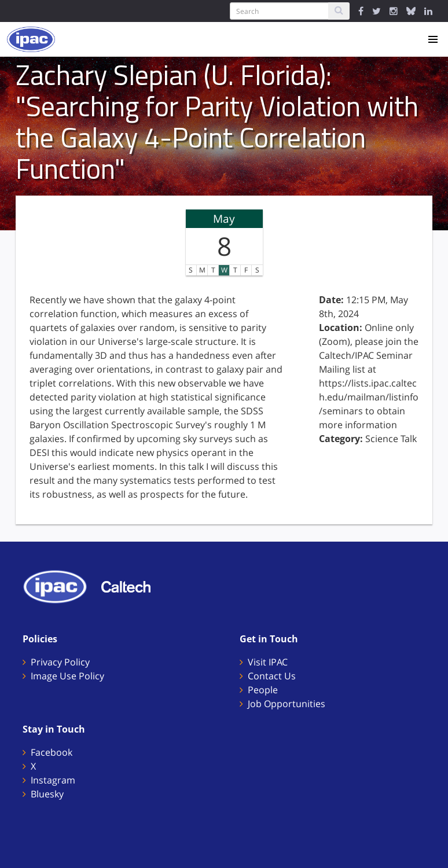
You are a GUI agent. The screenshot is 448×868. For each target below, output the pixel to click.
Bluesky (47, 794)
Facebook (52, 752)
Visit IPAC (268, 662)
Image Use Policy (67, 676)
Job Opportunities (287, 704)
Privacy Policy (60, 662)
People (263, 690)
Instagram (53, 780)
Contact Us (272, 676)
